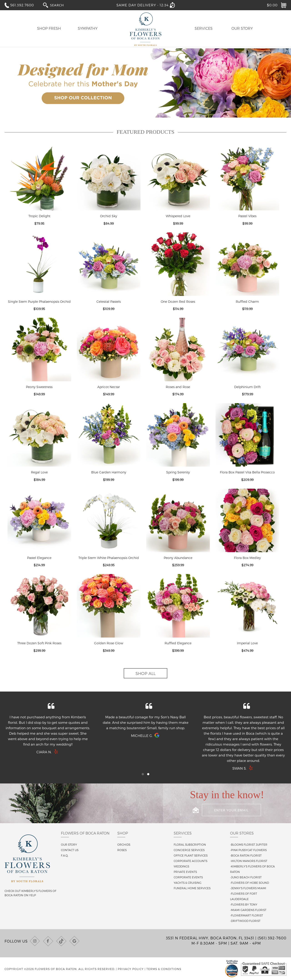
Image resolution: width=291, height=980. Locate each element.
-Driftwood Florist (245, 921)
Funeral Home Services (192, 888)
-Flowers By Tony (244, 904)
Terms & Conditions (164, 969)
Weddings (181, 866)
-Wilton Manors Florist (249, 861)
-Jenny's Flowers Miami (248, 888)
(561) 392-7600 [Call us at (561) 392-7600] (272, 938)
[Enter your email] (231, 810)
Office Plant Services (191, 855)
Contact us (70, 850)
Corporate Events (188, 877)
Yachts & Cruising (188, 883)
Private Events (185, 872)
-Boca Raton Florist (246, 855)
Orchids (124, 845)
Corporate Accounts (191, 861)
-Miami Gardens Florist (248, 910)
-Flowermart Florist (247, 915)
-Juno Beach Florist (246, 877)
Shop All (145, 673)
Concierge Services (189, 850)
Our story (69, 845)
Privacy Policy (131, 969)
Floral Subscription (190, 845)
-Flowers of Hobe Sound (250, 883)
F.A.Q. (65, 855)
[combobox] (61, 5)
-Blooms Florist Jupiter (249, 845)
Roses (122, 850)
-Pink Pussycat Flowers (248, 850)
